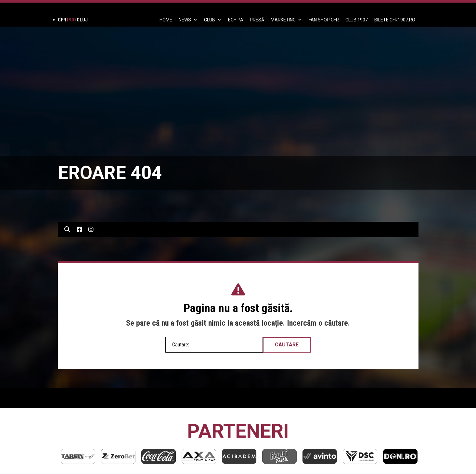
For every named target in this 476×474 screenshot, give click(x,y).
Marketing (286, 20)
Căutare (287, 345)
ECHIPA (236, 20)
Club (213, 20)
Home (166, 20)
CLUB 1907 (357, 20)
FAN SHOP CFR (324, 20)
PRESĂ (257, 20)
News (188, 20)
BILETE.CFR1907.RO (395, 20)
